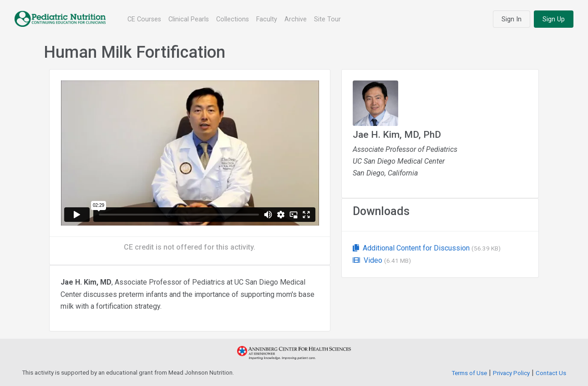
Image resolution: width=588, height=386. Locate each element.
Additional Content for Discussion (427, 248)
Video (382, 260)
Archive (296, 19)
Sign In (512, 19)
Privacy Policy (511, 373)
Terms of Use (469, 373)
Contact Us (551, 373)
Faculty (267, 19)
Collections (233, 19)
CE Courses (144, 19)
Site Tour (327, 19)
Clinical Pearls (189, 19)
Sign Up (554, 19)
